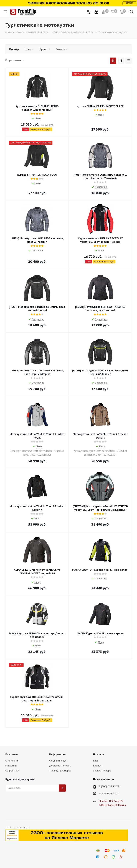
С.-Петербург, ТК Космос (113, 805)
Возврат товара (102, 771)
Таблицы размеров (60, 771)
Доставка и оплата (60, 766)
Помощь (99, 754)
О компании (12, 761)
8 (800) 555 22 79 (109, 786)
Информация (58, 754)
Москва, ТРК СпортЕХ (111, 801)
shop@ (103, 793)
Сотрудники (12, 771)
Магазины (11, 766)
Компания (12, 754)
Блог (96, 761)
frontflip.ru (113, 793)
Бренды (98, 766)
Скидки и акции (58, 761)
